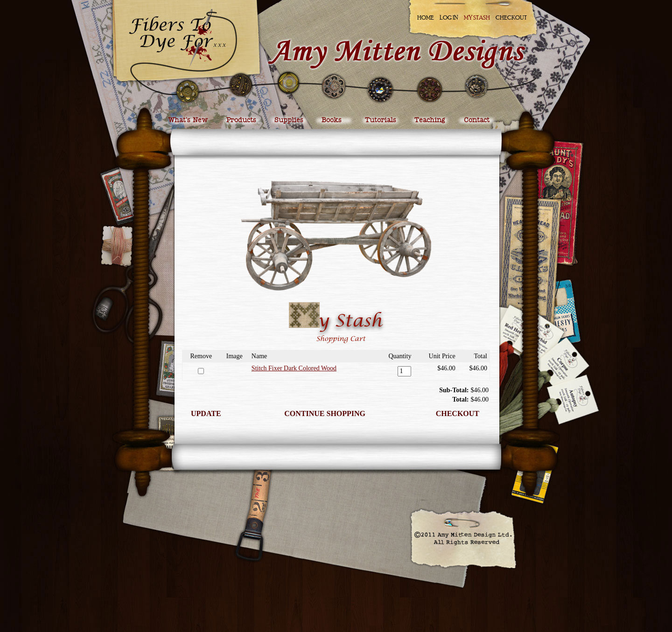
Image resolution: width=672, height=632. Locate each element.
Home (426, 17)
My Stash (477, 17)
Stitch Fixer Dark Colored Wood (294, 368)
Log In (449, 17)
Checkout (511, 17)
